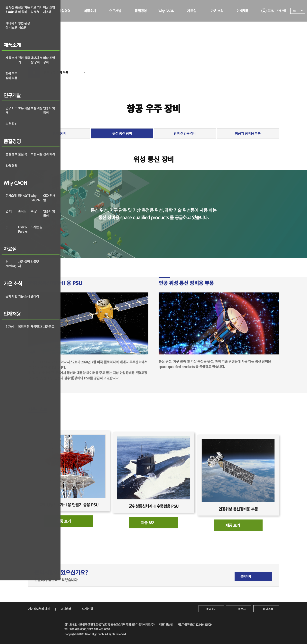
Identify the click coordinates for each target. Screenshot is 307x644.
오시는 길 (87, 609)
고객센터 (66, 609)
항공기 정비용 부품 (248, 133)
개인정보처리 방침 (39, 609)
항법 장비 (59, 133)
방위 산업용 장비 (185, 133)
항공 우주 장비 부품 (56, 72)
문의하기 (211, 609)
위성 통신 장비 (122, 133)
